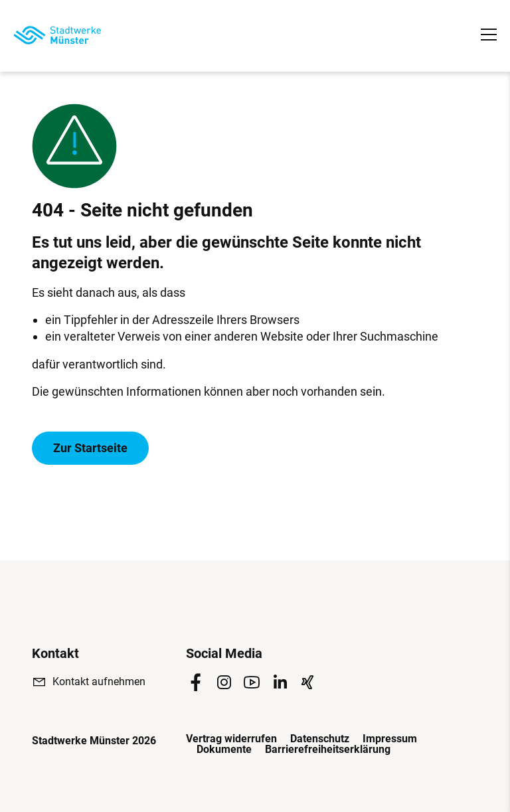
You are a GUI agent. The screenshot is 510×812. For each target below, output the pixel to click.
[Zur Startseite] (57, 35)
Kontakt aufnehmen (99, 682)
